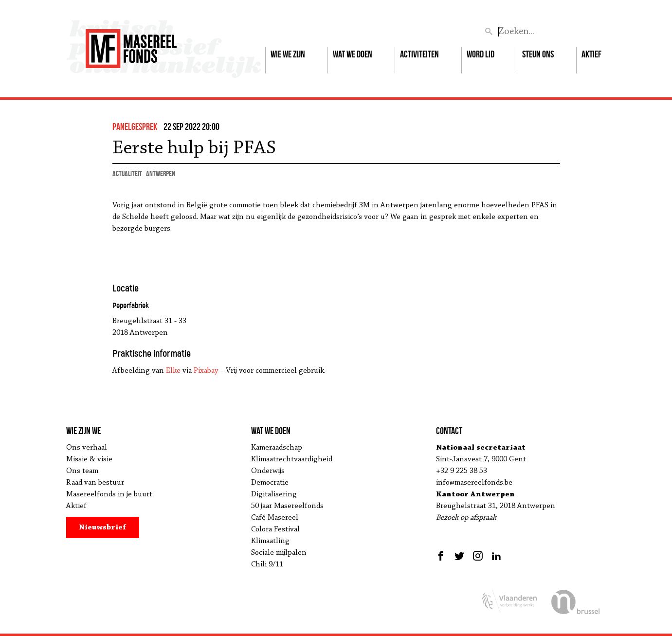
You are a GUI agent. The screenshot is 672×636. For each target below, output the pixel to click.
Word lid (481, 54)
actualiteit (127, 173)
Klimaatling (270, 541)
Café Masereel (275, 518)
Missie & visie (89, 459)
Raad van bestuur (95, 483)
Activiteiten (419, 54)
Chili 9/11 (267, 564)
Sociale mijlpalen (279, 553)
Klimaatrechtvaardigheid (292, 459)
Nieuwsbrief (102, 527)
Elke (173, 371)
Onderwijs (268, 471)
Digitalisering (274, 494)
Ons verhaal (87, 448)
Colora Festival (275, 529)
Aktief (591, 54)
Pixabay (206, 371)
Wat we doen (353, 54)
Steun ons (538, 54)
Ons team (82, 471)
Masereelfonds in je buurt (109, 494)
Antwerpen (161, 173)
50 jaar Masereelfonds (287, 506)
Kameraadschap (277, 448)
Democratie (270, 483)
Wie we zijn (288, 54)
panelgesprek (135, 127)
